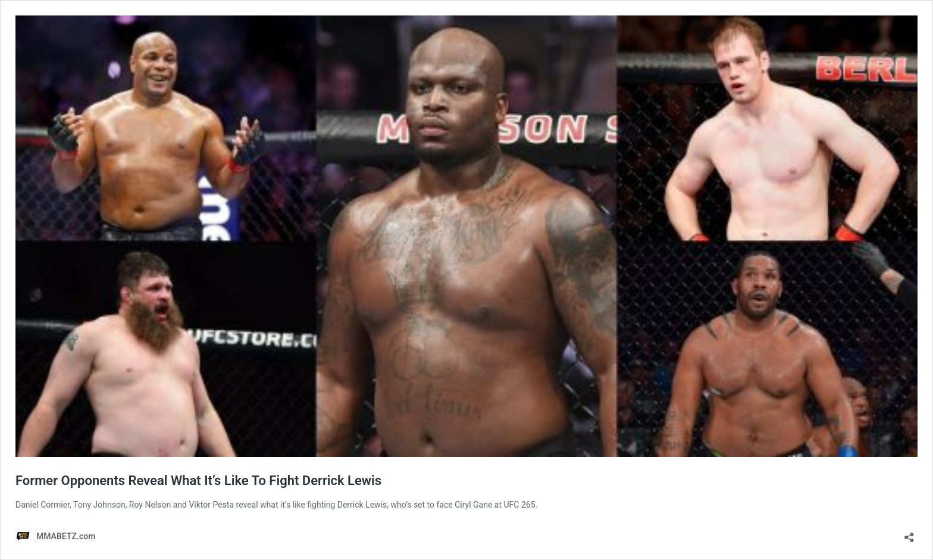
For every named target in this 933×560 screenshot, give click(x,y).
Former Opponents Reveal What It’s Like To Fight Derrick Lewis (198, 481)
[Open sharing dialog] (909, 534)
